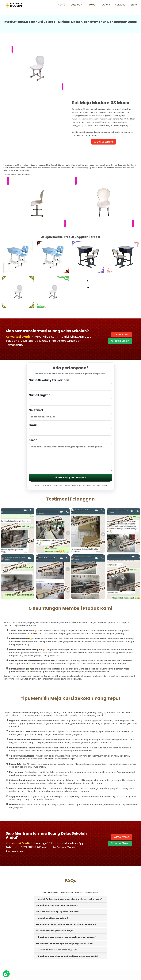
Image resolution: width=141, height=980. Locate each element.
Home (61, 5)
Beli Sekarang (104, 88)
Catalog (75, 5)
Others (106, 5)
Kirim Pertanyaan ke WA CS (70, 424)
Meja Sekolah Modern (74, 976)
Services (120, 5)
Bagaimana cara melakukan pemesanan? (57, 852)
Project (92, 5)
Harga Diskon (120, 288)
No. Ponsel (70, 361)
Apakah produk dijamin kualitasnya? (55, 877)
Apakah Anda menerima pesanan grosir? (57, 896)
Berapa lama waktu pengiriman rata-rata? (58, 858)
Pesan (70, 401)
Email (70, 376)
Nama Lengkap (70, 346)
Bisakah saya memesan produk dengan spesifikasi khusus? (65, 890)
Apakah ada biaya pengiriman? (52, 865)
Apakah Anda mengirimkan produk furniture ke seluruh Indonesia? (69, 845)
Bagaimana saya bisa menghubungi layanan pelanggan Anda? (67, 903)
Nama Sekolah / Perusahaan (70, 331)
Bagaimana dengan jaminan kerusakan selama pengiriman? (66, 871)
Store (134, 5)
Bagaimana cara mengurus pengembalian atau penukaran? (66, 884)
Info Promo (121, 281)
